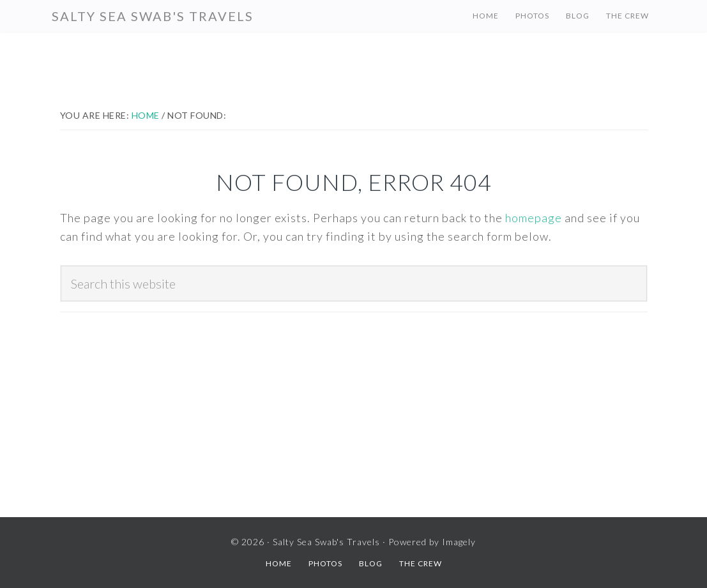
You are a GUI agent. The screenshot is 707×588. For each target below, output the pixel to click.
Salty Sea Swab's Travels (153, 16)
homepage (534, 218)
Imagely (459, 542)
